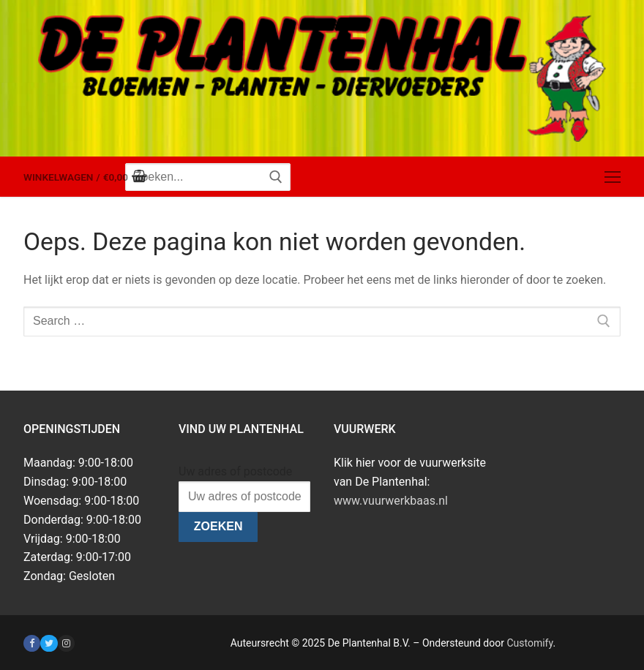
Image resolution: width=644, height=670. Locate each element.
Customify (529, 643)
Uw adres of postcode (235, 471)
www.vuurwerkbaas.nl (391, 501)
